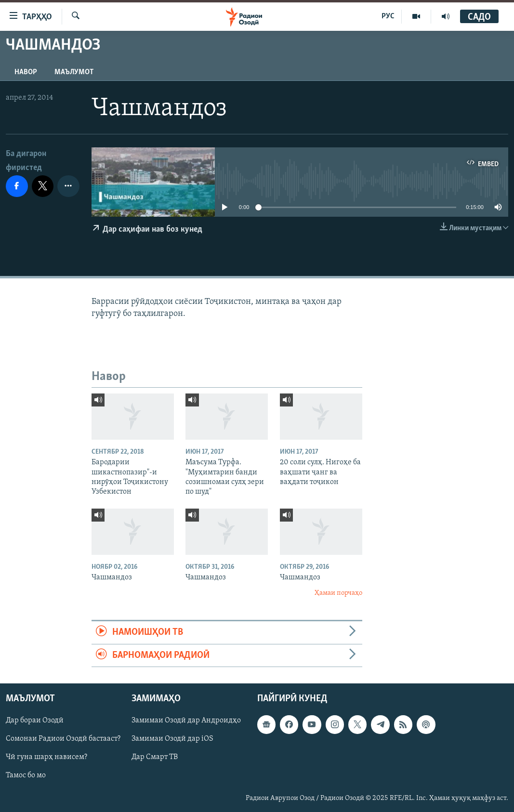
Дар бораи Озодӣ (35, 720)
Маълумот (74, 72)
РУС (388, 16)
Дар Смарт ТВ (155, 757)
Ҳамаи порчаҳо (338, 593)
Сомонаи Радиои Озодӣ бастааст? (63, 739)
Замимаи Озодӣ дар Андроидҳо (186, 720)
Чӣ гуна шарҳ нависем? (46, 757)
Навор (26, 72)
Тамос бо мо (26, 775)
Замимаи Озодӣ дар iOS (172, 739)
